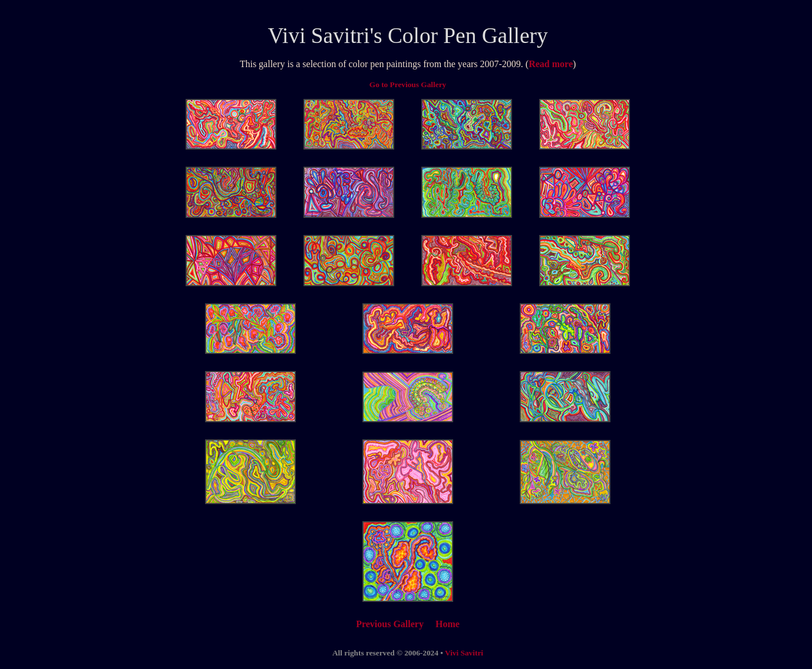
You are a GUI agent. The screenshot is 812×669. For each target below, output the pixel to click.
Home (448, 624)
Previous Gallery (390, 624)
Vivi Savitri (318, 36)
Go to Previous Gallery (408, 85)
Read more (551, 64)
